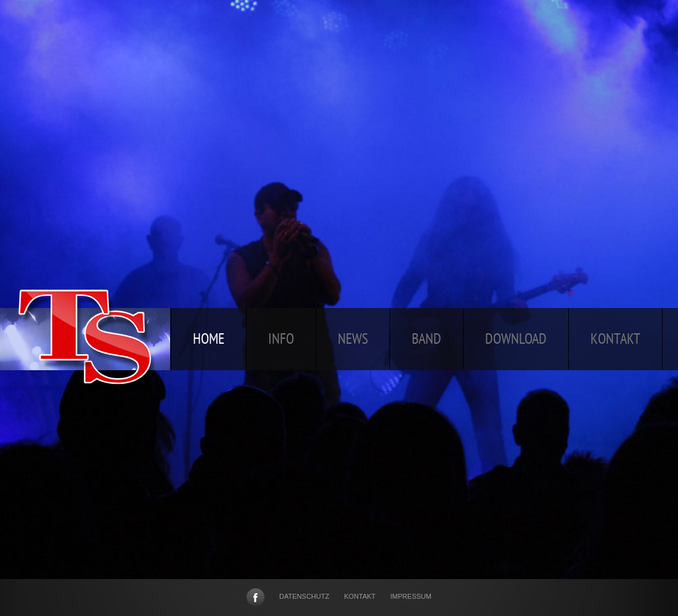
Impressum (411, 596)
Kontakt (360, 596)
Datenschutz (304, 596)
